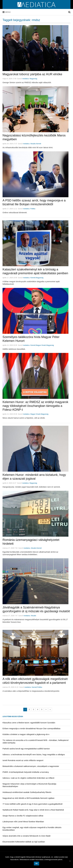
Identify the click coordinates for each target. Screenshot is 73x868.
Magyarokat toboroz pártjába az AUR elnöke (32, 74)
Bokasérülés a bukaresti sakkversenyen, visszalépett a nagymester (31, 766)
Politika (33, 209)
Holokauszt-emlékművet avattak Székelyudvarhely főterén (27, 792)
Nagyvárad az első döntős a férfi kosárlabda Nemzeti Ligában (28, 798)
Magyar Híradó (41, 345)
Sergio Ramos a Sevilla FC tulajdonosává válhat (23, 816)
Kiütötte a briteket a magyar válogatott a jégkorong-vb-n (26, 734)
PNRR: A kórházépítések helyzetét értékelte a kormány (26, 772)
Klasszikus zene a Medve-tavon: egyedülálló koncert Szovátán (29, 723)
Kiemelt (39, 144)
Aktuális (33, 144)
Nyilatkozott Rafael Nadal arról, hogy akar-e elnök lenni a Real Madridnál (33, 810)
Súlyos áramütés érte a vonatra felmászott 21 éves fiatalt (26, 836)
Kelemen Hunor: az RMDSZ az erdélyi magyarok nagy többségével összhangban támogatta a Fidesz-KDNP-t (35, 406)
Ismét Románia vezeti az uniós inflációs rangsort (23, 760)
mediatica (26, 79)
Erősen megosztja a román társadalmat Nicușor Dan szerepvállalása (31, 728)
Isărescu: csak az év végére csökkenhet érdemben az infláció (28, 778)
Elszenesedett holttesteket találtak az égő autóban (24, 842)
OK (36, 864)
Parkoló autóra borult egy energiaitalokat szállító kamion (26, 749)
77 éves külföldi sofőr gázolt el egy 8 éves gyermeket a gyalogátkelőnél (33, 804)
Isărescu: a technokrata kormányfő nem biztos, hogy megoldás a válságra (34, 754)
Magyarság (33, 79)
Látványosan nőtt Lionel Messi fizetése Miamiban (23, 822)
